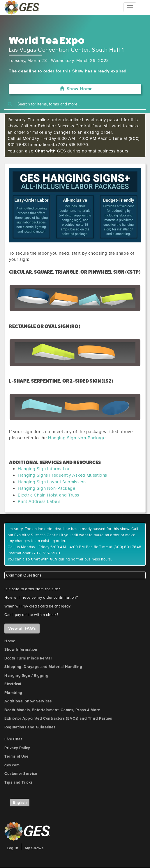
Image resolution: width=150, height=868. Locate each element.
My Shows (34, 848)
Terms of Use (16, 756)
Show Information (21, 650)
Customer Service (21, 774)
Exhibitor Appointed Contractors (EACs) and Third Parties (58, 718)
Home (10, 641)
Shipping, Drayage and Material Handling (43, 667)
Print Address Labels (39, 501)
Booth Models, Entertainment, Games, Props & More (52, 710)
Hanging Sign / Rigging (26, 676)
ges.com (12, 765)
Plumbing (13, 693)
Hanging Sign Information (44, 469)
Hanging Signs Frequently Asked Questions (62, 475)
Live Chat (13, 739)
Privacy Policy (17, 748)
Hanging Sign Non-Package (77, 438)
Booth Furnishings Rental (28, 658)
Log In (13, 848)
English (20, 803)
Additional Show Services (28, 701)
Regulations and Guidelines (30, 727)
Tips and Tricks (18, 782)
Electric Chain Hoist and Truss (48, 495)
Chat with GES (51, 151)
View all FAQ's (22, 628)
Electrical (13, 684)
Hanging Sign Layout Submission (52, 482)
